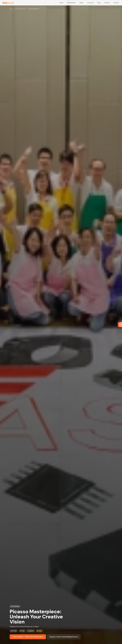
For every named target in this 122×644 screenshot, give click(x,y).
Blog (99, 3)
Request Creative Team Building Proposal (64, 637)
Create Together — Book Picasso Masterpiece (28, 637)
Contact (116, 3)
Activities (90, 3)
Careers (107, 3)
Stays (81, 3)
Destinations (71, 3)
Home (61, 3)
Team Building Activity (21, 9)
